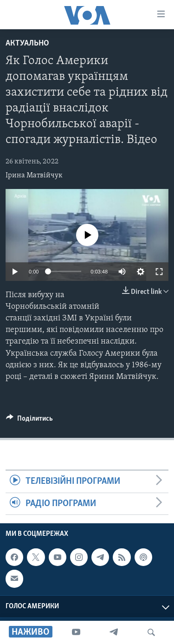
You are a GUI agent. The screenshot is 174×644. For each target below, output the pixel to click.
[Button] (29, 421)
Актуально (27, 43)
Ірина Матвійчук (34, 176)
